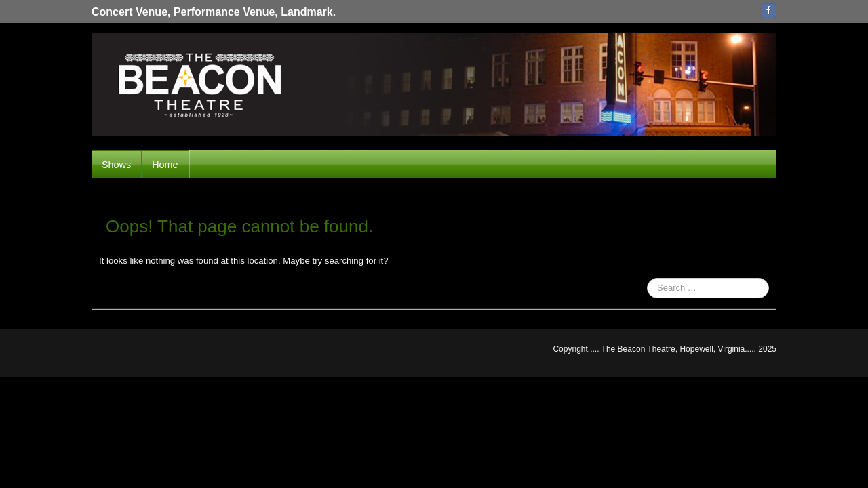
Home (165, 165)
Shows (116, 165)
